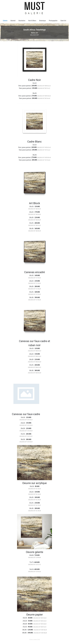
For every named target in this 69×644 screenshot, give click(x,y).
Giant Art (63, 21)
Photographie (53, 21)
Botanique (42, 21)
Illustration (22, 21)
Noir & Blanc (32, 21)
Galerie (5, 21)
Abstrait (13, 21)
